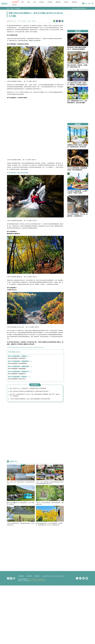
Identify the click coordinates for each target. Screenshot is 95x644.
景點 (23, 2)
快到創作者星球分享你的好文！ (79, 8)
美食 (29, 2)
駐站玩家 (14, 5)
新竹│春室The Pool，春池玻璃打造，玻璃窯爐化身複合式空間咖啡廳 (29, 388)
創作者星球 (15, 2)
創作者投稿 (21, 577)
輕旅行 (5, 4)
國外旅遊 (58, 2)
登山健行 (42, 2)
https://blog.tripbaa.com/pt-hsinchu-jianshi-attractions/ (28, 347)
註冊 (89, 3)
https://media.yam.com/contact (38, 581)
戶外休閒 (50, 2)
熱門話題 (75, 2)
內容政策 (37, 577)
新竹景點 (18, 8)
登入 (86, 3)
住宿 (35, 2)
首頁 (8, 8)
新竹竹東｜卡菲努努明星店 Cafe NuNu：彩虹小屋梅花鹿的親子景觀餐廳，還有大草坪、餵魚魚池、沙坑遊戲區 (36, 396)
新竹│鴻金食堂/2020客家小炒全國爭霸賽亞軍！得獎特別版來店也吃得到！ (31, 392)
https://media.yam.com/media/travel (37, 580)
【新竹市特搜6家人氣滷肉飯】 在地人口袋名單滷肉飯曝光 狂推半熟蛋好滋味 (31, 399)
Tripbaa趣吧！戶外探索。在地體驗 (28, 21)
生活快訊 (66, 2)
